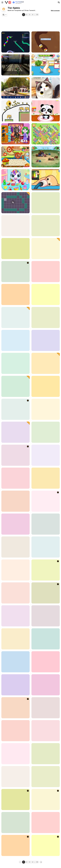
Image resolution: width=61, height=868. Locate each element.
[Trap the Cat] (15, 203)
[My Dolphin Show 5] (46, 616)
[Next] (41, 862)
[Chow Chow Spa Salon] (46, 501)
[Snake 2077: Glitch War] (15, 42)
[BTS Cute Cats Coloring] (46, 340)
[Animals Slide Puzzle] (46, 823)
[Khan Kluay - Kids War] (46, 157)
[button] (55, 10)
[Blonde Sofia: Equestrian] (15, 616)
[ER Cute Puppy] (46, 386)
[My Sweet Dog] (15, 409)
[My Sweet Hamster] (15, 157)
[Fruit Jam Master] (46, 134)
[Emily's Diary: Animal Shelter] (46, 294)
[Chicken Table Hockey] (15, 708)
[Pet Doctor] (15, 478)
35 (37, 15)
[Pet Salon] (46, 88)
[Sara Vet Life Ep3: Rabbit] (46, 547)
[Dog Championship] (15, 845)
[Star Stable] (15, 731)
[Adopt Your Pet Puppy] (15, 777)
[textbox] (5, 15)
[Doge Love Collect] (46, 42)
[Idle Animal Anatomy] (46, 317)
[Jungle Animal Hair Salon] (46, 731)
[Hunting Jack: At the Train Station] (15, 88)
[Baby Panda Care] (46, 111)
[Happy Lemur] (15, 685)
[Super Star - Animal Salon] (15, 570)
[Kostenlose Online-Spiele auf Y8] (8, 2)
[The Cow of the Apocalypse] (15, 547)
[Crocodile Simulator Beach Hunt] (15, 639)
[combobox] (5, 15)
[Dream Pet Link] (46, 409)
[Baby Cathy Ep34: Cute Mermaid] (15, 340)
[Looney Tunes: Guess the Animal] (15, 662)
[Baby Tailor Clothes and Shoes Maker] (46, 455)
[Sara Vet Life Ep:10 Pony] (15, 386)
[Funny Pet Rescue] (46, 754)
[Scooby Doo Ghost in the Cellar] (15, 800)
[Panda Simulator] (15, 226)
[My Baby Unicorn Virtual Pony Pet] (15, 180)
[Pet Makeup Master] (46, 432)
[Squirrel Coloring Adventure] (15, 823)
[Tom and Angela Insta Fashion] (15, 134)
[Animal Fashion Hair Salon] (46, 662)
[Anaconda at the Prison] (15, 65)
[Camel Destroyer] (46, 272)
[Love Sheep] (15, 593)
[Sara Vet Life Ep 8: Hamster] (46, 478)
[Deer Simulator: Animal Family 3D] (15, 754)
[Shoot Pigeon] (46, 249)
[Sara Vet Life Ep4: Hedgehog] (46, 226)
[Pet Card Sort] (15, 317)
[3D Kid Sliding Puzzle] (46, 708)
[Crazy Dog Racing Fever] (15, 294)
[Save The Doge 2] (15, 111)
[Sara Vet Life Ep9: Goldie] (46, 180)
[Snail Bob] (46, 800)
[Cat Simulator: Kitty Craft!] (15, 363)
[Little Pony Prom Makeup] (15, 272)
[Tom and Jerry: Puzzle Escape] (15, 249)
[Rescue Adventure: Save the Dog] (46, 524)
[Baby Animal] (15, 524)
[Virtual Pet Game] (46, 593)
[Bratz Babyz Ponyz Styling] (46, 570)
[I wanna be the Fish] (46, 363)
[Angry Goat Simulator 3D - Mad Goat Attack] (46, 685)
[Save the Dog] (15, 501)
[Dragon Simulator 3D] (46, 203)
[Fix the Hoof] (46, 777)
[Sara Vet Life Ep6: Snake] (46, 65)
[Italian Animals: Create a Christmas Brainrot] (15, 432)
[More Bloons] (15, 455)
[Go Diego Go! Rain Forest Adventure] (46, 845)
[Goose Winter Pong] (46, 639)
